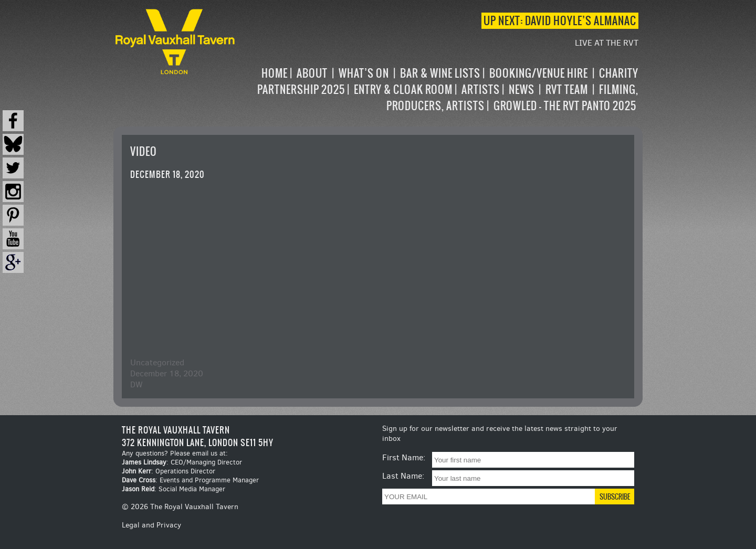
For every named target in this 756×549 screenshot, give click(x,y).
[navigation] (438, 89)
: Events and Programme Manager (190, 480)
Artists (481, 89)
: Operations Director (169, 471)
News (522, 89)
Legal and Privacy (151, 525)
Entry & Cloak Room (403, 89)
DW (136, 384)
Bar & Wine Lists (440, 73)
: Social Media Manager (174, 489)
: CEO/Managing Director (182, 462)
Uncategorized (157, 362)
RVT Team (567, 89)
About (312, 73)
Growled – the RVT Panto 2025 (565, 106)
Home (275, 73)
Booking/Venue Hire (539, 73)
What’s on (364, 73)
